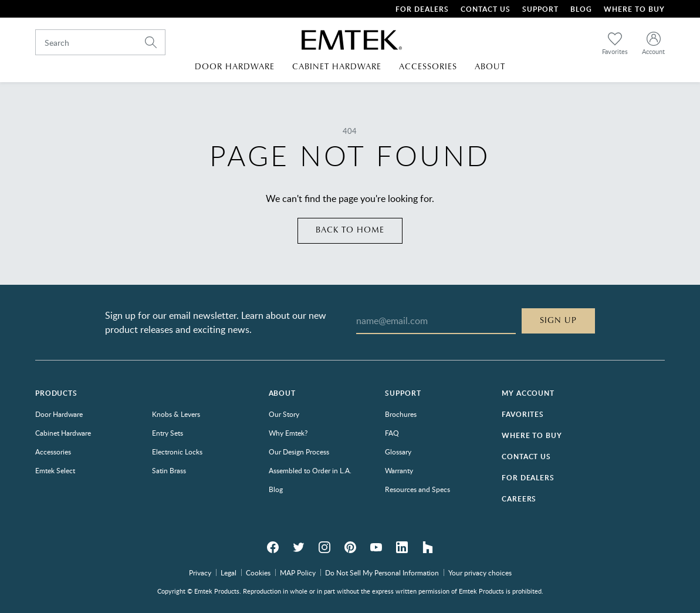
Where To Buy (634, 9)
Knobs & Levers (176, 414)
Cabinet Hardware (63, 433)
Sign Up (558, 321)
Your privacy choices (480, 572)
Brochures (401, 414)
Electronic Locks (177, 452)
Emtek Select (55, 470)
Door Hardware (59, 414)
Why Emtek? (288, 433)
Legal (229, 572)
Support (540, 9)
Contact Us (486, 9)
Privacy (200, 572)
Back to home (350, 230)
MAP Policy (298, 572)
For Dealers (422, 9)
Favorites (523, 414)
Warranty (399, 470)
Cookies (258, 572)
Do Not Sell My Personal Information (382, 572)
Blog (581, 9)
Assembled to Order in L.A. (310, 470)
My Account (528, 393)
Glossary (398, 452)
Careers (519, 499)
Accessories (53, 452)
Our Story (284, 414)
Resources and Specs (417, 489)
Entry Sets (168, 433)
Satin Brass (169, 470)
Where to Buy (532, 435)
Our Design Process (299, 452)
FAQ (392, 433)
